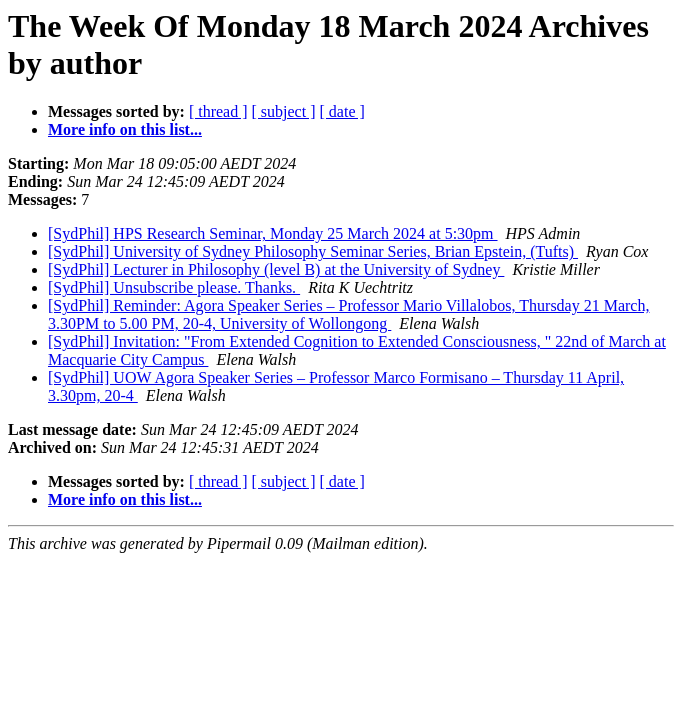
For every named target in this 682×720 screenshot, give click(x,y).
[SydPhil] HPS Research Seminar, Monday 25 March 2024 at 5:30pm (273, 233)
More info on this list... (125, 129)
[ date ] (342, 111)
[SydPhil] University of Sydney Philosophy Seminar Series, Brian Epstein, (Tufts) (313, 251)
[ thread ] (218, 111)
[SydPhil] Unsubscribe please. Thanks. (174, 287)
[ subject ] (284, 111)
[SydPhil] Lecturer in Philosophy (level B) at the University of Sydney (276, 269)
